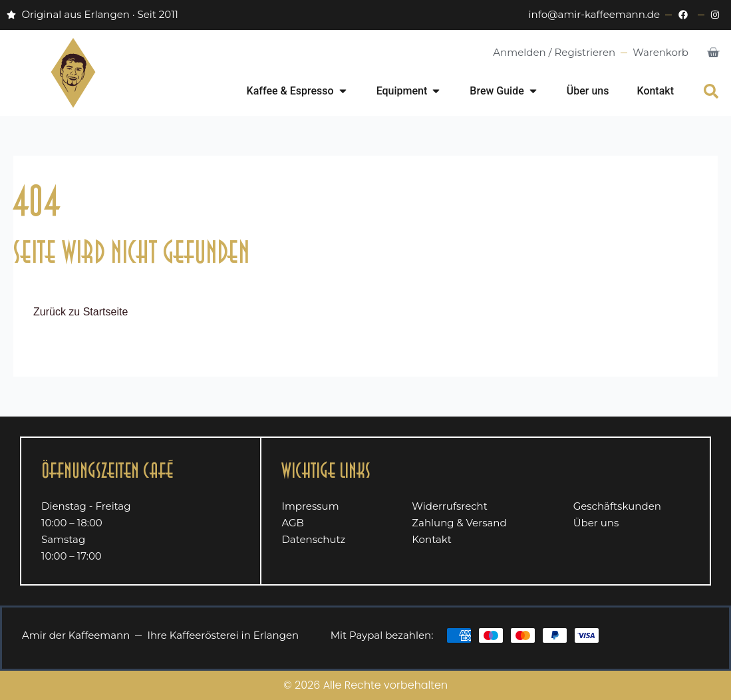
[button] (711, 91)
